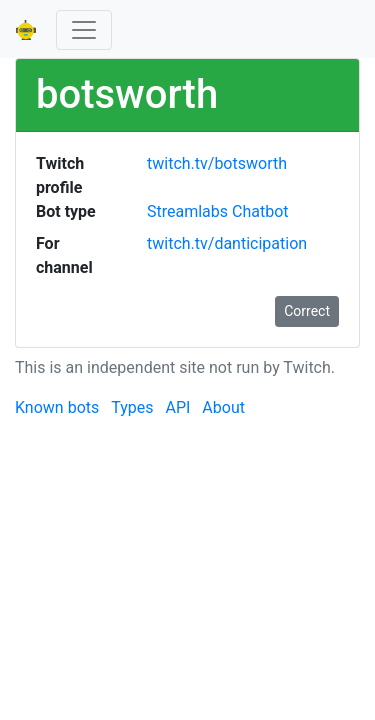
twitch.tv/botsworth (217, 163)
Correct (307, 311)
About (223, 407)
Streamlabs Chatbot (218, 211)
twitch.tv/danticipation (227, 243)
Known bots (57, 407)
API (177, 407)
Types (132, 407)
